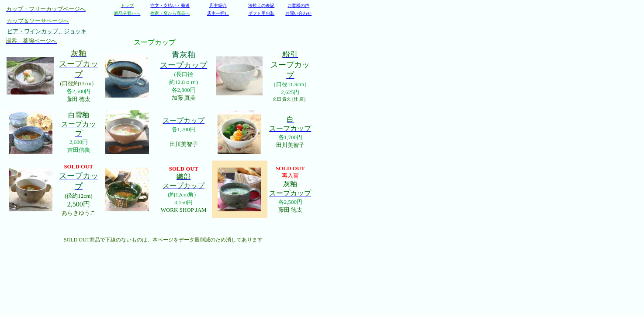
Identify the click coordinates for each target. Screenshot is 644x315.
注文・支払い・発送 (170, 5)
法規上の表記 (261, 5)
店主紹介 (218, 5)
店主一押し (218, 13)
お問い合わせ (298, 13)
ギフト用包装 (261, 13)
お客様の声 (298, 5)
